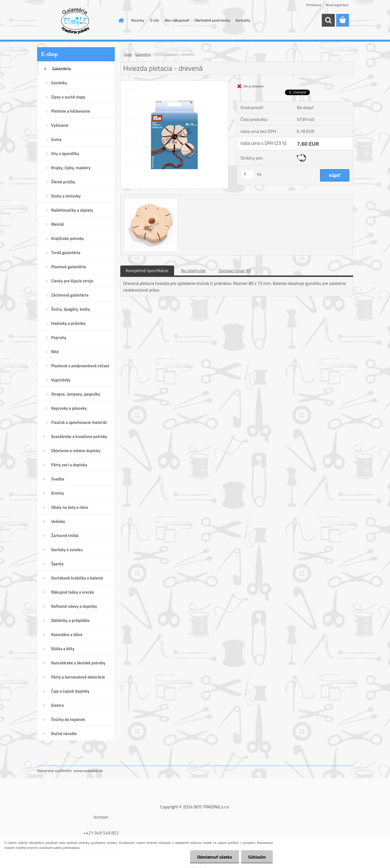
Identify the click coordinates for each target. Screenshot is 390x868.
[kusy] (248, 174)
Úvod (128, 54)
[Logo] (75, 21)
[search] (328, 20)
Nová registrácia (337, 5)
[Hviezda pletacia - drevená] (174, 83)
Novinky (138, 20)
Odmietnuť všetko (215, 857)
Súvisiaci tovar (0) (234, 270)
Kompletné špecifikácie (147, 270)
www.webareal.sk (88, 770)
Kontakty (243, 20)
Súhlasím (257, 857)
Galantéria (143, 54)
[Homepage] (121, 20)
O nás (154, 20)
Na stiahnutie (193, 270)
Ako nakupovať (177, 20)
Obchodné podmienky (212, 20)
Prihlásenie (314, 5)
